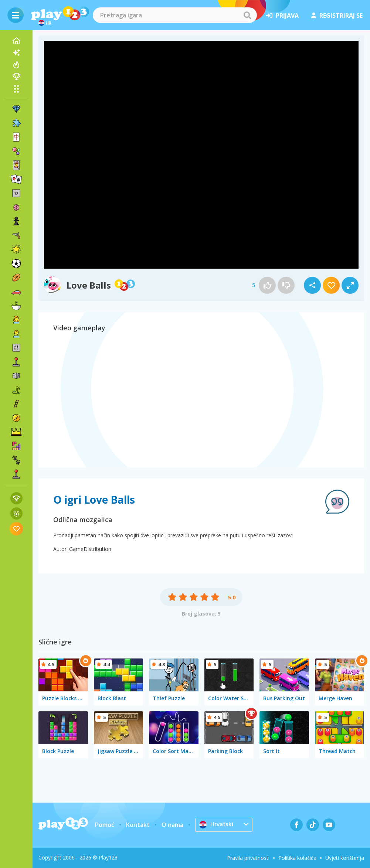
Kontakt (138, 825)
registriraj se (337, 16)
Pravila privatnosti (248, 858)
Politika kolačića (297, 858)
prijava (282, 16)
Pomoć (105, 825)
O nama (172, 825)
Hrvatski (217, 824)
